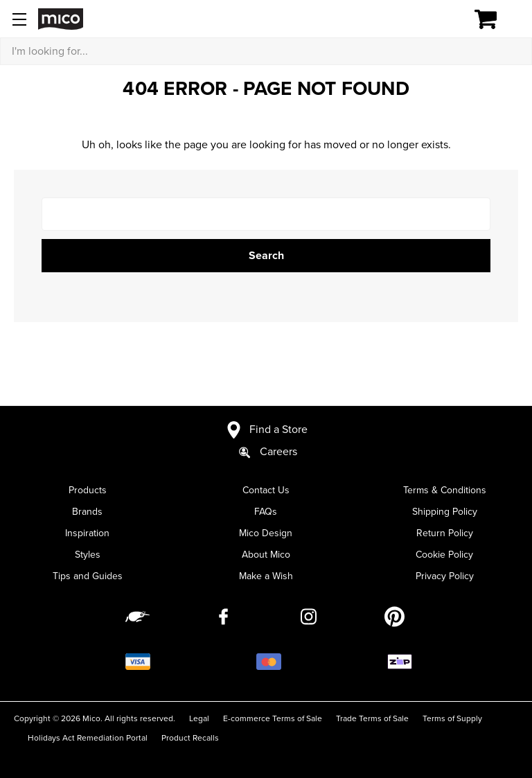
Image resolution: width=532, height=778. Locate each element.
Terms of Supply (452, 718)
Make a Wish (266, 576)
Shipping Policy (445, 512)
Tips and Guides (88, 576)
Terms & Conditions (445, 490)
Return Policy (445, 533)
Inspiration (87, 533)
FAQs (266, 512)
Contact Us (266, 490)
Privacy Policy (445, 576)
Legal (199, 718)
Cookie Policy (444, 555)
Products (88, 490)
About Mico (266, 555)
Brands (87, 512)
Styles (88, 555)
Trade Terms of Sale (372, 718)
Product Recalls (190, 738)
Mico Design (266, 533)
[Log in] (438, 19)
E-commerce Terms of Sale (273, 718)
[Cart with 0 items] (494, 19)
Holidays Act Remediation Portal (88, 738)
